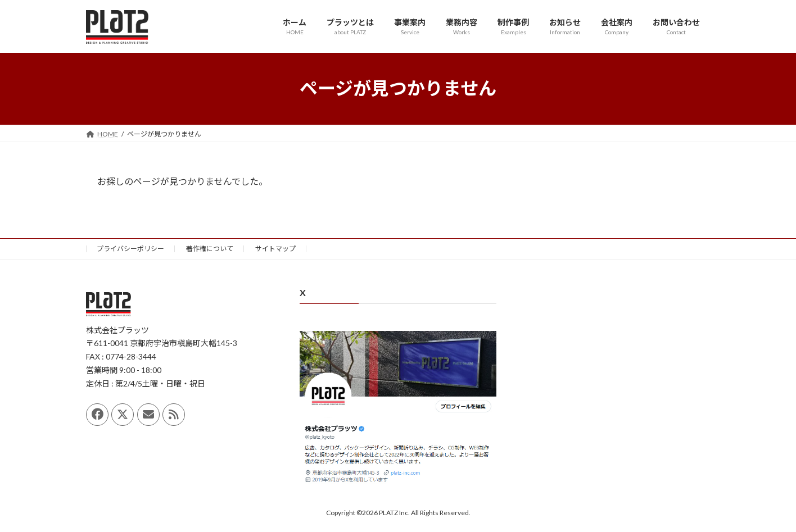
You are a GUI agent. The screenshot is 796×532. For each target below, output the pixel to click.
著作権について (210, 249)
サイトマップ (275, 249)
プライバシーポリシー (130, 249)
